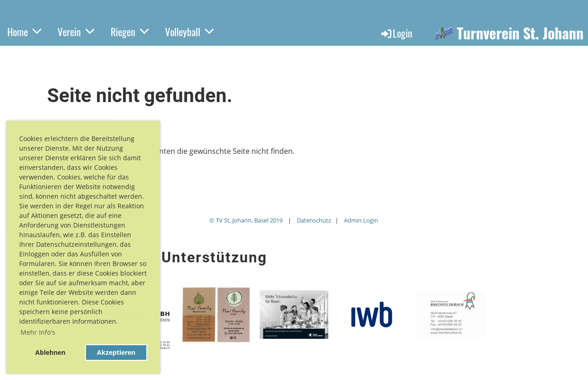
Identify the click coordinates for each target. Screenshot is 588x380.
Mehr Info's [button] (38, 332)
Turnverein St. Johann (520, 33)
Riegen (130, 32)
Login (396, 33)
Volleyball (189, 32)
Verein (76, 32)
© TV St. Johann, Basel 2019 (246, 220)
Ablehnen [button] (50, 352)
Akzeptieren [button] (116, 352)
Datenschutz (314, 220)
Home (24, 32)
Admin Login (361, 220)
